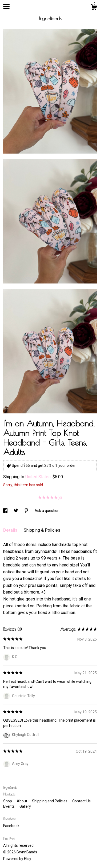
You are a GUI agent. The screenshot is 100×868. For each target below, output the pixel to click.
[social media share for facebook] (6, 511)
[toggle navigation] (6, 7)
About (22, 801)
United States (38, 477)
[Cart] (94, 8)
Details (11, 530)
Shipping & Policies (42, 530)
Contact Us (81, 801)
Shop (8, 801)
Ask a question (47, 511)
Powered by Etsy (17, 859)
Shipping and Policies (50, 801)
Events (9, 806)
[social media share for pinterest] (27, 511)
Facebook (11, 826)
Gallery (25, 806)
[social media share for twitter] (16, 511)
